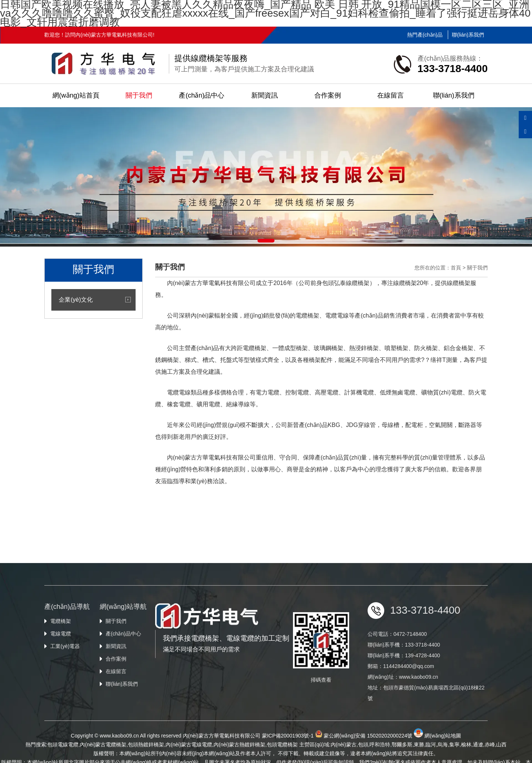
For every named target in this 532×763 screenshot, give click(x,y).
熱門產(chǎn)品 (425, 35)
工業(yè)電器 (65, 713)
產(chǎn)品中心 (202, 95)
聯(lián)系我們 (468, 35)
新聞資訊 (265, 95)
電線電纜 (61, 700)
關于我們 (139, 95)
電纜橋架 (61, 688)
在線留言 (391, 95)
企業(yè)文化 (76, 300)
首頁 (456, 268)
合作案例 (328, 95)
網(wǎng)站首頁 (76, 95)
